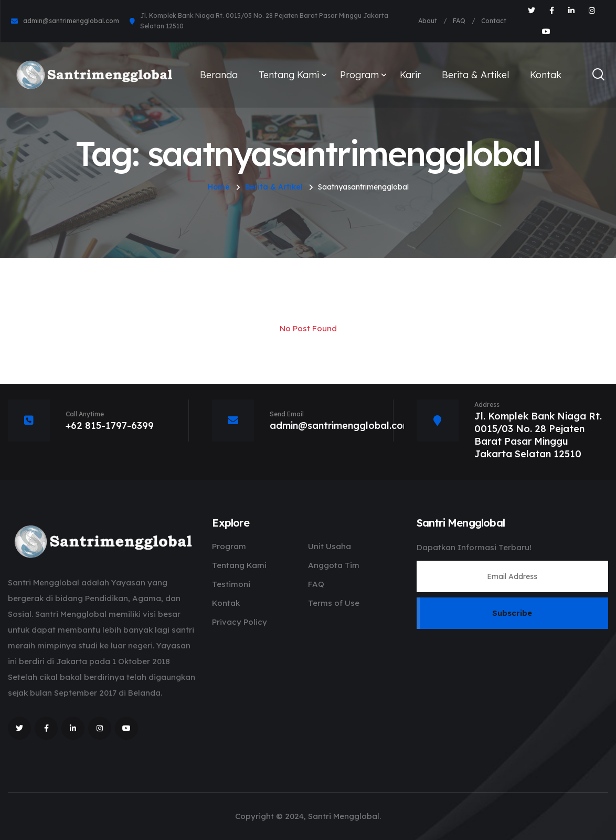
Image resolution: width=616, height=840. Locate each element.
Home (219, 187)
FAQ (459, 21)
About (428, 21)
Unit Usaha (330, 546)
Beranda (219, 75)
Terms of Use (334, 603)
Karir (410, 75)
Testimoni (231, 584)
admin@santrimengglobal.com (71, 21)
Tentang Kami (289, 75)
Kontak (546, 75)
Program (359, 75)
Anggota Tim (334, 565)
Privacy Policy (240, 622)
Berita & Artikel (475, 75)
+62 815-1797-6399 (110, 426)
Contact (494, 21)
